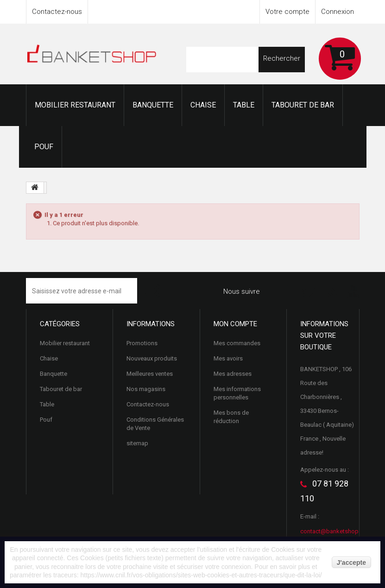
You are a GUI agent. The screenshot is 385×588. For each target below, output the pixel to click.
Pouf (44, 147)
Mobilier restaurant (75, 105)
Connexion (338, 12)
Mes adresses (233, 374)
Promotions (142, 343)
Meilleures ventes (150, 374)
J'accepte (351, 563)
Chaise (203, 105)
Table (244, 105)
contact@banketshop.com (336, 531)
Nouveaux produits (152, 358)
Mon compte (235, 324)
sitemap (137, 443)
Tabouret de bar (303, 105)
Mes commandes (237, 343)
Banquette (153, 105)
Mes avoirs (228, 358)
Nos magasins (146, 389)
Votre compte (287, 12)
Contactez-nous (57, 12)
